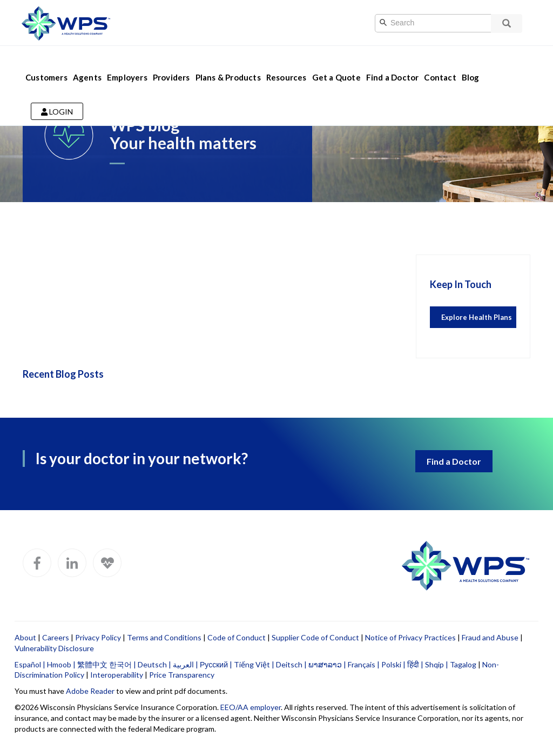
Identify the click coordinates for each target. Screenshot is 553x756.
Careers (56, 637)
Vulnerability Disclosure (54, 648)
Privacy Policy (98, 637)
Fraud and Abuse (490, 637)
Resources (286, 64)
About (25, 637)
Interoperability (117, 675)
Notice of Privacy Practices (410, 637)
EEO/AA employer (251, 707)
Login (57, 98)
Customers (46, 64)
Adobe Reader (90, 691)
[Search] (444, 23)
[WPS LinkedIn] (72, 563)
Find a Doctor (393, 64)
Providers (171, 64)
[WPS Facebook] (37, 563)
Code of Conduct (237, 637)
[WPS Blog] (107, 563)
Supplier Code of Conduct (315, 637)
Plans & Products (228, 64)
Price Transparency (182, 675)
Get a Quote (336, 64)
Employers (127, 64)
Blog (471, 64)
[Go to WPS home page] (66, 22)
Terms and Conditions (164, 637)
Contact (440, 64)
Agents (87, 64)
